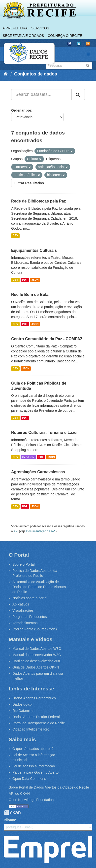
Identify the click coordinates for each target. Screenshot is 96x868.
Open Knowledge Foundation (31, 800)
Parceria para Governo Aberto (35, 772)
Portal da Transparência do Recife (39, 723)
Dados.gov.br (23, 704)
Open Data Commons (29, 779)
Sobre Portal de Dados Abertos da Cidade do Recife (49, 787)
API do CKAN (19, 794)
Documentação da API (41, 531)
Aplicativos (21, 604)
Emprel (48, 849)
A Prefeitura (15, 28)
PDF (25, 280)
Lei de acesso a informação (34, 766)
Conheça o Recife (65, 36)
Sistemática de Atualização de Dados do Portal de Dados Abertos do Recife (39, 587)
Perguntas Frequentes (30, 617)
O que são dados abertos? (33, 749)
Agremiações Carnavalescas (38, 472)
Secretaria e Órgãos (23, 36)
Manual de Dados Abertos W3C (37, 649)
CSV (15, 236)
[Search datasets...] (41, 95)
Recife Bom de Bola (30, 295)
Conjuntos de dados (36, 74)
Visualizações (23, 610)
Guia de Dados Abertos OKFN (36, 667)
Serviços (40, 28)
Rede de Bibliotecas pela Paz (39, 201)
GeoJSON (28, 457)
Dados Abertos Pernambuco (34, 698)
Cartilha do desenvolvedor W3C (37, 661)
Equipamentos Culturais (34, 250)
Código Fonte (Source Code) (35, 629)
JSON (35, 280)
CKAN (12, 812)
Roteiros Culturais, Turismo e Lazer (45, 433)
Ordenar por (21, 110)
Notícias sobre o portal (30, 598)
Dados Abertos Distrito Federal (36, 717)
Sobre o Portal (24, 564)
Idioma (9, 820)
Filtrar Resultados (29, 183)
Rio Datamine (23, 711)
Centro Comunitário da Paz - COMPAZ (47, 339)
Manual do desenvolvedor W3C (37, 655)
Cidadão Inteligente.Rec (31, 729)
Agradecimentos (25, 623)
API (16, 531)
